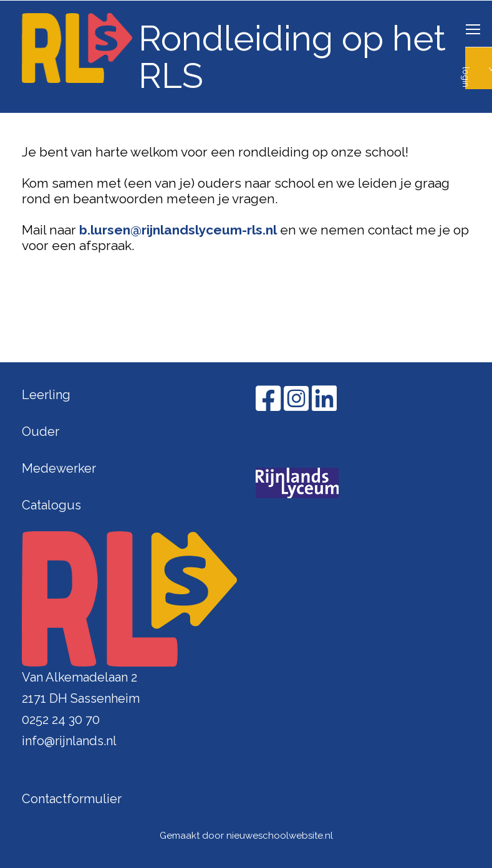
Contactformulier (72, 799)
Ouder (41, 432)
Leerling (46, 395)
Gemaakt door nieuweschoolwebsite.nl (246, 836)
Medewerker (59, 468)
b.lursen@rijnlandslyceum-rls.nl (178, 230)
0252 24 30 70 (61, 720)
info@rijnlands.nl (69, 741)
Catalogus (51, 505)
